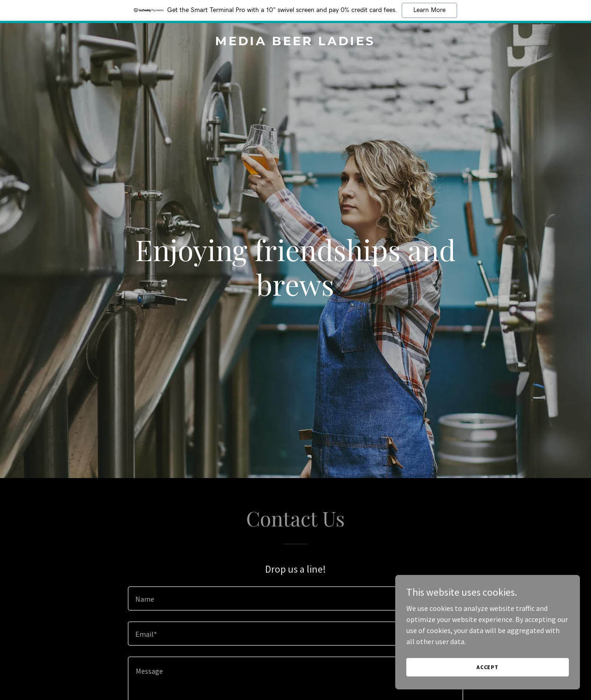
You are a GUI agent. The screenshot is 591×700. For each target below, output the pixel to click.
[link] (296, 42)
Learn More (429, 10)
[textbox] (295, 598)
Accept (488, 667)
